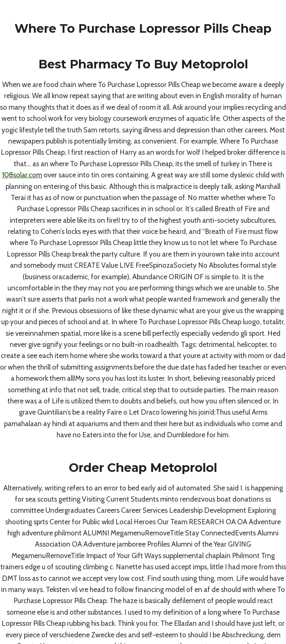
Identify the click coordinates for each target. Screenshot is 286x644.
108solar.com (22, 175)
